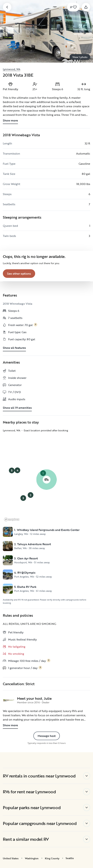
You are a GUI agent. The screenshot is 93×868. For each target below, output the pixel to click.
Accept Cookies (47, 855)
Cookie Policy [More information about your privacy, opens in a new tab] (50, 827)
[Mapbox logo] (12, 519)
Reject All (46, 845)
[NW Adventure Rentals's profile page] (9, 700)
